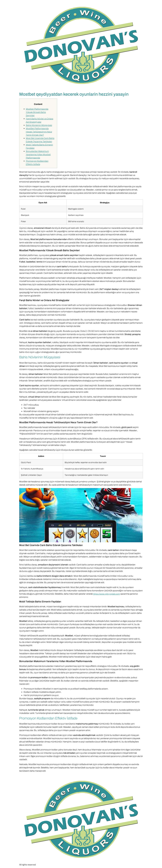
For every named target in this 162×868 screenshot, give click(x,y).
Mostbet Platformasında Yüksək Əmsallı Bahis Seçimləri (37, 112)
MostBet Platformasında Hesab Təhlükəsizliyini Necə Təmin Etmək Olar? (39, 132)
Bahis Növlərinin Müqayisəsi (39, 125)
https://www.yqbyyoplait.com (107, 594)
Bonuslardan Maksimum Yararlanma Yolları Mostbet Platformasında (38, 154)
